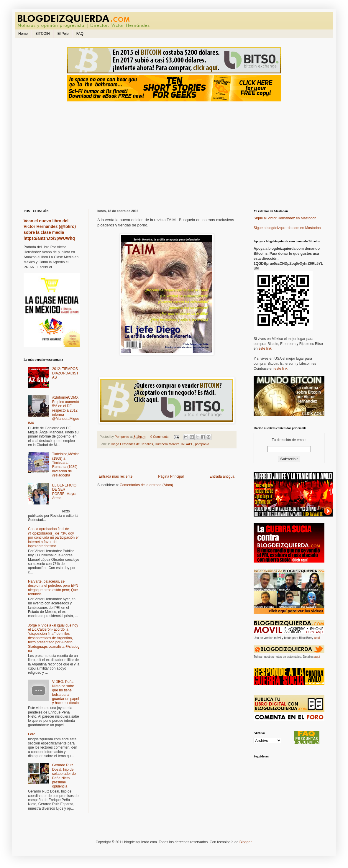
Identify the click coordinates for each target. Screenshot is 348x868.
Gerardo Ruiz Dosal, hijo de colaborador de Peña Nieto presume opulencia (64, 776)
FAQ (80, 34)
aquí (317, 638)
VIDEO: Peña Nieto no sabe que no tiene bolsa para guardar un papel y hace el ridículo (66, 692)
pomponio (202, 444)
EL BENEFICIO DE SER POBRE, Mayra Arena (64, 492)
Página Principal (171, 476)
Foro (32, 734)
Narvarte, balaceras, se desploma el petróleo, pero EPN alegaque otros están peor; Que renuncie (53, 588)
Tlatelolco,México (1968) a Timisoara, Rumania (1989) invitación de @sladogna (66, 465)
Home (23, 34)
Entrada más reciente (116, 476)
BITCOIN (43, 34)
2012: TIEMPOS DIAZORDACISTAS (65, 373)
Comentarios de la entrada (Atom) (146, 485)
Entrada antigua (222, 476)
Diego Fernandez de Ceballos (132, 444)
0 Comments (159, 437)
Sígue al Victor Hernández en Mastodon (285, 218)
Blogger (246, 842)
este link (265, 348)
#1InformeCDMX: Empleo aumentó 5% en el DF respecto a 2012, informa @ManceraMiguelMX (54, 410)
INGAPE (187, 444)
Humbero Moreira (167, 444)
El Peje (63, 34)
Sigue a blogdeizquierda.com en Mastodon (287, 228)
